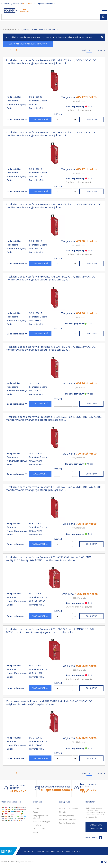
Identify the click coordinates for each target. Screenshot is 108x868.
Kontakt (36, 832)
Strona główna (10, 29)
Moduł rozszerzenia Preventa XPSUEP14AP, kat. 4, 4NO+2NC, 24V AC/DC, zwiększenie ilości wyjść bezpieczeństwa (49, 703)
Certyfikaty (37, 825)
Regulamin (37, 812)
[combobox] (51, 17)
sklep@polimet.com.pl (45, 3)
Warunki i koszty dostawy (69, 808)
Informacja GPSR (39, 829)
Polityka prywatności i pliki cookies (41, 817)
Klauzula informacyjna (41, 821)
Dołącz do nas (94, 838)
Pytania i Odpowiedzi (67, 823)
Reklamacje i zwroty (67, 816)
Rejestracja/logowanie (67, 819)
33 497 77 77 (27, 3)
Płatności (63, 812)
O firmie (36, 808)
